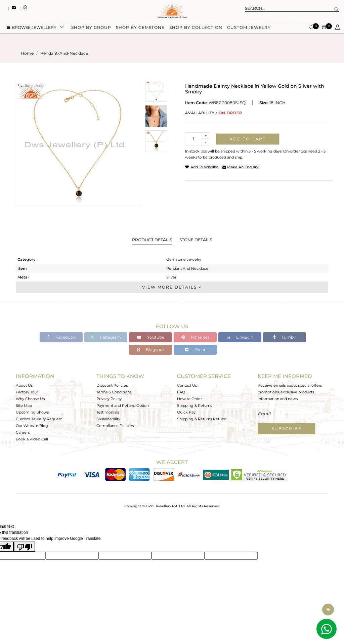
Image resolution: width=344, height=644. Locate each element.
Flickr (195, 350)
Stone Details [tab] (196, 240)
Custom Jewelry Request (39, 419)
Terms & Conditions (114, 392)
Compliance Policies (115, 426)
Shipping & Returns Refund (202, 419)
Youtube (151, 337)
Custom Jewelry (249, 28)
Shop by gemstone (140, 28)
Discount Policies (112, 385)
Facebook (61, 337)
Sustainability (108, 419)
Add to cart (248, 139)
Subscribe (287, 428)
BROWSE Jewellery (32, 28)
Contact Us (187, 385)
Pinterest (195, 337)
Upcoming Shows (32, 412)
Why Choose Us (30, 399)
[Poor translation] (25, 547)
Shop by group (91, 28)
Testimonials (108, 412)
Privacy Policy (109, 399)
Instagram (106, 337)
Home (27, 53)
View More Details (172, 287)
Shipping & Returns (195, 405)
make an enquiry (240, 167)
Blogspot (150, 350)
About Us (24, 385)
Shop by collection (196, 28)
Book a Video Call (32, 439)
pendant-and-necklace (64, 53)
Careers (23, 432)
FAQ (181, 392)
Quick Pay (186, 412)
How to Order (189, 399)
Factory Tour (27, 392)
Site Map (24, 405)
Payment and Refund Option (123, 405)
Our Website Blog (32, 426)
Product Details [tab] (152, 240)
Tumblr (285, 337)
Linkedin (240, 337)
